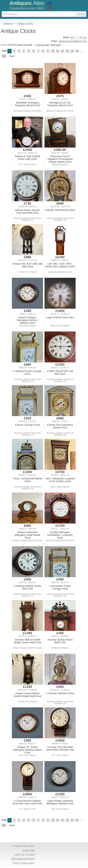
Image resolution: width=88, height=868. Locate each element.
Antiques (27, 3)
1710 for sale (43, 45)
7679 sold (55, 45)
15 (77, 51)
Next (12, 56)
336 (4, 56)
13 (67, 51)
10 (53, 51)
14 (72, 51)
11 (58, 51)
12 (62, 51)
